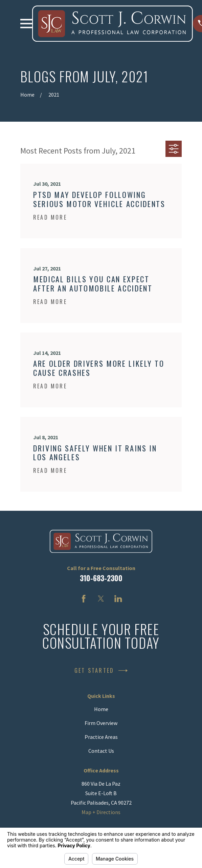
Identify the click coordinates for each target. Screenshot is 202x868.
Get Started (101, 671)
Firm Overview (101, 723)
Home (101, 709)
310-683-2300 (101, 578)
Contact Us (101, 751)
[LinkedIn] (118, 599)
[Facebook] (84, 599)
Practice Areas (101, 737)
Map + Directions (101, 812)
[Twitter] (101, 599)
